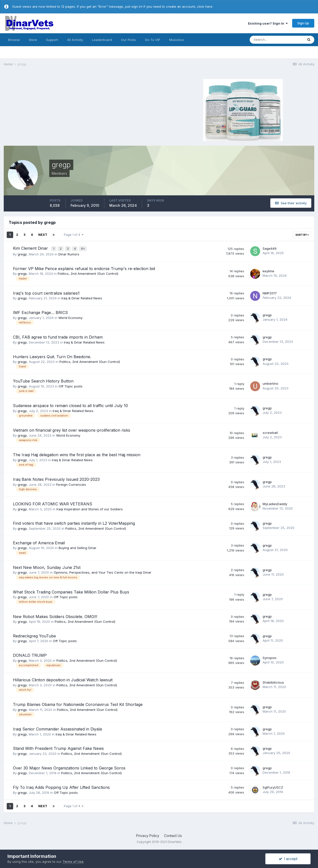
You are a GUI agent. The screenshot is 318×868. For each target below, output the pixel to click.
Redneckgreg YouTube (34, 635)
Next (43, 235)
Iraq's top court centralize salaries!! (46, 292)
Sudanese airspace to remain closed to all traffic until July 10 (70, 405)
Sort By (302, 235)
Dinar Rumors (69, 253)
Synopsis (270, 657)
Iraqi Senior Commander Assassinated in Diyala (57, 728)
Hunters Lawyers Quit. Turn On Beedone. (52, 356)
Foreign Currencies (71, 484)
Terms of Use (73, 862)
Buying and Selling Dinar (78, 547)
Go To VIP (153, 40)
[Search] (277, 40)
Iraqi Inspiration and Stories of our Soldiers (90, 508)
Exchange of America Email (39, 542)
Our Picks (128, 40)
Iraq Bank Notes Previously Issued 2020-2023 (56, 479)
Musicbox (177, 40)
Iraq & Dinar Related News (82, 297)
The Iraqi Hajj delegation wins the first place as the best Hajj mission (77, 454)
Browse (14, 40)
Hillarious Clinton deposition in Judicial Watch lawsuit (63, 679)
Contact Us (173, 835)
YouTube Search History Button (43, 380)
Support (52, 40)
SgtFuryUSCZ (273, 786)
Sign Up (303, 23)
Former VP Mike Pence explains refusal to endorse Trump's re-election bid (84, 268)
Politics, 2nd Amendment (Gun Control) (88, 273)
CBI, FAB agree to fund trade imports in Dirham (58, 336)
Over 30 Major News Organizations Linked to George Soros (69, 767)
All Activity (75, 40)
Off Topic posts (71, 385)
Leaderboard (102, 40)
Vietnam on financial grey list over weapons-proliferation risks (72, 429)
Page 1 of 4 (74, 235)
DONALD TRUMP (30, 655)
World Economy (70, 317)
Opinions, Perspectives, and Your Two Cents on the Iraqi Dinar (102, 572)
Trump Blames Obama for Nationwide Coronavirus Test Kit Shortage (78, 704)
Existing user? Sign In (268, 23)
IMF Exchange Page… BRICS (40, 312)
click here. (205, 6)
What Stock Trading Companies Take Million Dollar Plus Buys (71, 591)
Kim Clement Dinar (31, 248)
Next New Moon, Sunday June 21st (47, 566)
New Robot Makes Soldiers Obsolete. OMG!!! (55, 616)
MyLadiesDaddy (275, 503)
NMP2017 (270, 292)
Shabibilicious (273, 682)
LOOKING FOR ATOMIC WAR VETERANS (53, 503)
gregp (22, 253)
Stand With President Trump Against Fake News (58, 748)
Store (33, 40)
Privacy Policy (148, 835)
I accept (288, 859)
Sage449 (270, 248)
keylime (268, 270)
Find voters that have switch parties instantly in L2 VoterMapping (74, 522)
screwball (270, 432)
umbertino (270, 383)
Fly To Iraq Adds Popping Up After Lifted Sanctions (61, 787)
